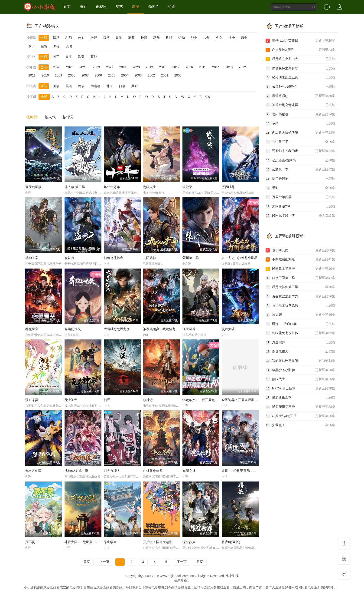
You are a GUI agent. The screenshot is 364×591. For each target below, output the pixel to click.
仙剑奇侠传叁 (114, 258)
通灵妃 (300, 315)
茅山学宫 (110, 542)
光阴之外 (189, 471)
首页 (67, 7)
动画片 (154, 7)
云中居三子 (300, 142)
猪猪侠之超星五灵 (300, 77)
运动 (182, 38)
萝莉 (131, 38)
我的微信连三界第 (300, 361)
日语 (122, 86)
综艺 (119, 7)
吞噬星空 (32, 329)
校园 (144, 38)
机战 (169, 38)
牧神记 (148, 400)
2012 (242, 67)
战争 (194, 38)
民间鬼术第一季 (300, 216)
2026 (57, 67)
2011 (32, 75)
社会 (232, 38)
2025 (70, 67)
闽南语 (95, 86)
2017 (176, 67)
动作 (156, 38)
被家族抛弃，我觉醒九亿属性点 (166, 329)
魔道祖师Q (300, 96)
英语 (69, 86)
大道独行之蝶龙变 (117, 329)
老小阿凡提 (300, 250)
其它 (135, 86)
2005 (112, 75)
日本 (69, 56)
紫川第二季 (191, 258)
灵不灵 (30, 542)
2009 (58, 75)
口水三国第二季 (300, 278)
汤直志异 (32, 400)
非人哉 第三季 (75, 187)
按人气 (50, 117)
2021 (123, 67)
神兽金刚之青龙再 (300, 105)
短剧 (172, 7)
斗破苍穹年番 (153, 471)
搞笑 (106, 38)
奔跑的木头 (73, 329)
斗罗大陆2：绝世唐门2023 (84, 542)
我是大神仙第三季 (300, 287)
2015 (203, 67)
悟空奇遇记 (300, 179)
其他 (69, 46)
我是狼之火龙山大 (300, 59)
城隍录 (187, 187)
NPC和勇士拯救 (300, 388)
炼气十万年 (112, 187)
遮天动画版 (33, 187)
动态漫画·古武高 (300, 160)
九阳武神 (149, 258)
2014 (216, 67)
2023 (96, 67)
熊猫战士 (300, 379)
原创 (244, 38)
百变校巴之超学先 (300, 296)
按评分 (68, 117)
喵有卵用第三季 (300, 407)
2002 (151, 75)
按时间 (32, 117)
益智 (44, 46)
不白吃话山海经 (300, 259)
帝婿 (300, 123)
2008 (72, 75)
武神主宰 (32, 258)
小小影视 (232, 576)
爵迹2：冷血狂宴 (300, 324)
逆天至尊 (189, 329)
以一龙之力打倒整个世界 (240, 258)
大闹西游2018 (300, 206)
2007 (85, 75)
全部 (44, 38)
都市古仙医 (33, 471)
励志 (57, 46)
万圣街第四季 (300, 197)
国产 (56, 56)
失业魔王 (300, 425)
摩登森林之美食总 (300, 68)
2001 (165, 75)
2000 (178, 75)
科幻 (69, 38)
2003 (138, 75)
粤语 (81, 86)
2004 (125, 75)
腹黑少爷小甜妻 (300, 370)
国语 (56, 86)
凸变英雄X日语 (300, 50)
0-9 (208, 97)
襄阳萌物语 (300, 114)
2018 (163, 67)
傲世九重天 (300, 352)
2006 (98, 75)
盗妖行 (69, 258)
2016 (189, 67)
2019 (149, 67)
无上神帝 (71, 400)
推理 (94, 38)
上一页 (104, 562)
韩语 (110, 86)
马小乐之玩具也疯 (300, 305)
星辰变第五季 (300, 398)
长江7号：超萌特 (300, 87)
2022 (110, 67)
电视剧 (101, 7)
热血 (81, 38)
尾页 (200, 562)
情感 (56, 38)
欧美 (81, 56)
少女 (219, 38)
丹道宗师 (300, 342)
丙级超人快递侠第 (300, 133)
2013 (229, 67)
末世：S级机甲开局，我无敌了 (244, 471)
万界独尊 (228, 187)
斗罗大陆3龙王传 (300, 416)
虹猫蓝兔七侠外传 (300, 333)
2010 (45, 75)
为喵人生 (149, 187)
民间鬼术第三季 (300, 269)
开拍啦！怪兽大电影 (158, 542)
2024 (83, 67)
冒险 (119, 38)
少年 (207, 38)
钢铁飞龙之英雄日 (300, 41)
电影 (83, 7)
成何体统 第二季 (76, 471)
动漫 (136, 7)
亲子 (32, 46)
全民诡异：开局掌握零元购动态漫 (246, 400)
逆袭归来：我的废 (300, 151)
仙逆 (107, 400)
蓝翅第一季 (300, 169)
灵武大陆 (228, 329)
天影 (300, 188)
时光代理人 (112, 471)
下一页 (182, 562)
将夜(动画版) (231, 542)
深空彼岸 (189, 542)
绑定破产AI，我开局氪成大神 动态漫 (209, 400)
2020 (136, 67)
